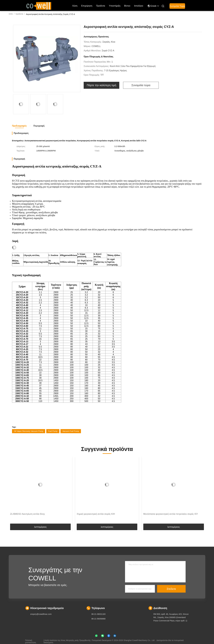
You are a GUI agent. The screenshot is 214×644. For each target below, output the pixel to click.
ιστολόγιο (139, 6)
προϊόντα (101, 6)
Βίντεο (127, 6)
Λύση (75, 6)
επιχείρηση (87, 6)
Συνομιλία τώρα (177, 6)
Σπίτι (11, 14)
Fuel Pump (53, 431)
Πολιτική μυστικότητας (31, 640)
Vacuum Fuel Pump (71, 431)
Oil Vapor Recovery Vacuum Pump (29, 431)
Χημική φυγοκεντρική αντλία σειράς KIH (96, 514)
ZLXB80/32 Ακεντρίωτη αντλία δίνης (28, 514)
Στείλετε (171, 589)
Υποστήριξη (115, 6)
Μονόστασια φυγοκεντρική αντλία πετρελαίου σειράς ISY (171, 514)
